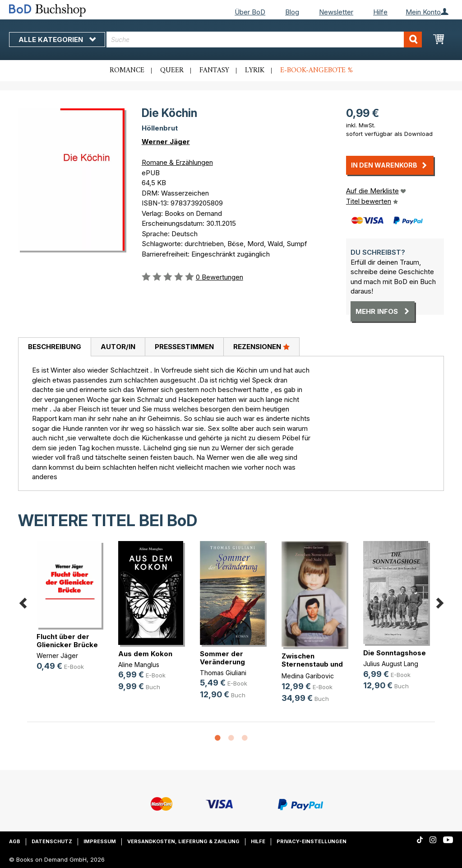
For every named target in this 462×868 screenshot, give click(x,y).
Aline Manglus (139, 665)
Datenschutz (52, 841)
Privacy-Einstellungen (312, 841)
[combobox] (264, 40)
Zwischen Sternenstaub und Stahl (312, 664)
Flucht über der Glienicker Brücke (67, 641)
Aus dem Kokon (145, 654)
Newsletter (336, 12)
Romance (127, 70)
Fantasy (214, 70)
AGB (15, 841)
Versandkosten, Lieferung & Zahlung (183, 841)
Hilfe (380, 12)
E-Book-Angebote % (316, 70)
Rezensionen (261, 346)
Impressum (100, 841)
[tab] (54, 347)
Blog (292, 12)
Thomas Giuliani (223, 673)
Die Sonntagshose (395, 653)
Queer (172, 70)
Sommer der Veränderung (222, 658)
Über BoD (250, 12)
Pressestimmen (184, 347)
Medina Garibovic (308, 676)
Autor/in (118, 347)
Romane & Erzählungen (177, 162)
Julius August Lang (391, 664)
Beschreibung (55, 347)
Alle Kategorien (57, 40)
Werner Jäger (166, 142)
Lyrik (255, 70)
